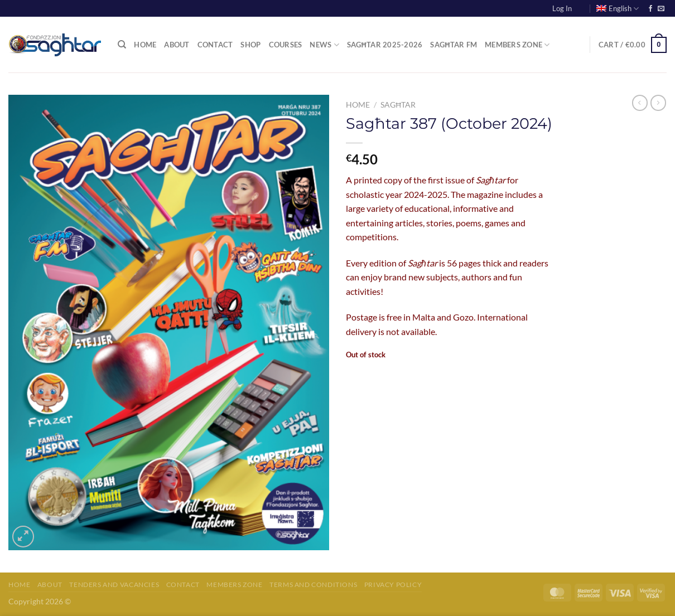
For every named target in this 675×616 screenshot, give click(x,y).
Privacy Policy (393, 585)
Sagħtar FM (454, 45)
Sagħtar (398, 105)
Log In (562, 8)
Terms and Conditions (313, 585)
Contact (215, 45)
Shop (250, 45)
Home (145, 45)
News (324, 45)
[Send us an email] (661, 9)
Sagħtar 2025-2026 (385, 45)
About (177, 45)
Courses (286, 45)
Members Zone (517, 45)
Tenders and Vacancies (114, 585)
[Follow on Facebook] (650, 9)
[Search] (122, 45)
